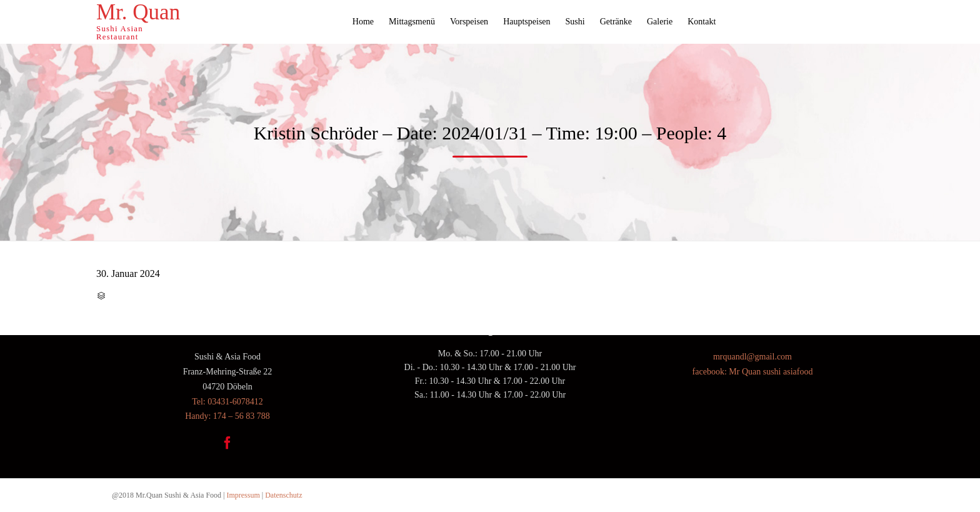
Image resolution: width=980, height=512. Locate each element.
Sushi (575, 22)
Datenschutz (283, 495)
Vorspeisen (469, 22)
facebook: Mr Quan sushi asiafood (753, 372)
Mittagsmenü (412, 22)
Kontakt (702, 22)
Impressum (243, 495)
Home (363, 22)
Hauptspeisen (527, 22)
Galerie (660, 22)
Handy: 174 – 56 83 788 (227, 416)
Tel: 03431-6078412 (227, 402)
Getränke (616, 22)
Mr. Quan (138, 13)
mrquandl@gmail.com (752, 357)
